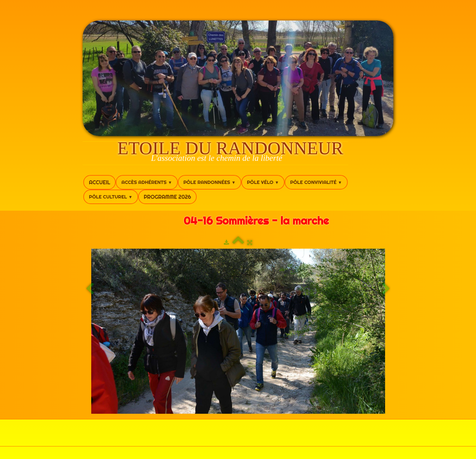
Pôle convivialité (316, 182)
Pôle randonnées (210, 182)
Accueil (99, 182)
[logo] (215, 153)
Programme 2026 (167, 197)
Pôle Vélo (263, 182)
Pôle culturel (111, 197)
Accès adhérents (147, 182)
